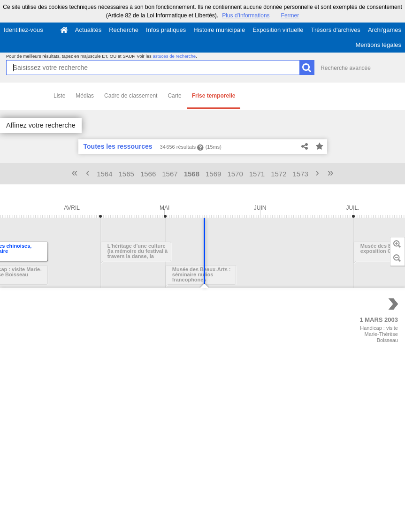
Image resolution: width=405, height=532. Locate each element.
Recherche (124, 30)
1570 (235, 174)
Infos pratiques (166, 30)
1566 (148, 174)
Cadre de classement (131, 96)
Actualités (88, 30)
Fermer (290, 15)
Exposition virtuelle (278, 30)
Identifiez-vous (23, 30)
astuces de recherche (174, 56)
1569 (213, 174)
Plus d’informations (246, 15)
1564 (104, 174)
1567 (170, 174)
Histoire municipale (219, 30)
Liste (59, 96)
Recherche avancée (346, 68)
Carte (174, 96)
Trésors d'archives (336, 30)
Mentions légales (378, 45)
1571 (257, 174)
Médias (85, 96)
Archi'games (385, 30)
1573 (301, 174)
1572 (279, 174)
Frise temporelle (214, 96)
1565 (126, 174)
